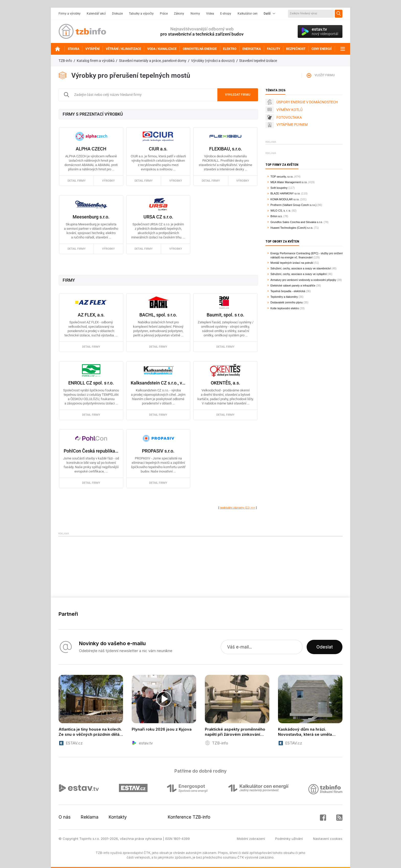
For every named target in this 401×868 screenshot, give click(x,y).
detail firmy (77, 181)
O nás (65, 817)
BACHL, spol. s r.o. (158, 315)
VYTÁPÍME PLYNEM (292, 125)
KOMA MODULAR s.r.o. (285, 199)
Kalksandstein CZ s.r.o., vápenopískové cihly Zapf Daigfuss (158, 383)
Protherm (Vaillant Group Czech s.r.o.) (294, 205)
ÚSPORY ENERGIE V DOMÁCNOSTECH (307, 102)
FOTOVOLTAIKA (289, 117)
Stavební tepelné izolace (258, 61)
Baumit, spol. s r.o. (225, 315)
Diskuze (117, 14)
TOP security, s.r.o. (282, 177)
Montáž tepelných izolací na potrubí (292, 263)
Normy (195, 14)
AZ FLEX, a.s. (91, 315)
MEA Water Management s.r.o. (289, 182)
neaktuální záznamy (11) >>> (238, 508)
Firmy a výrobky (70, 14)
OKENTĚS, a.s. (225, 383)
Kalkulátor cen (248, 14)
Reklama (90, 817)
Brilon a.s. (277, 216)
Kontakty (118, 817)
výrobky (108, 181)
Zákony (179, 14)
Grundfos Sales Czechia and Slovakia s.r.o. (297, 222)
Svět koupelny (279, 188)
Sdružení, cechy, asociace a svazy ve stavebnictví (301, 268)
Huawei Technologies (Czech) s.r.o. (292, 228)
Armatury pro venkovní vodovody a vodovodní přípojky (303, 280)
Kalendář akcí (96, 14)
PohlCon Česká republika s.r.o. (91, 451)
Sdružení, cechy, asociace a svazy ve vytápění (299, 274)
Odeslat (325, 647)
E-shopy (226, 14)
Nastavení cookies (328, 839)
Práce (164, 14)
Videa (210, 14)
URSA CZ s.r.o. (158, 217)
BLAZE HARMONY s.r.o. (286, 193)
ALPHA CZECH (91, 149)
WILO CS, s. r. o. (281, 211)
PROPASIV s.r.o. (158, 451)
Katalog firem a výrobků (96, 61)
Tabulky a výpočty (141, 14)
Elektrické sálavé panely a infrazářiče (293, 285)
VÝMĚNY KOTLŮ (289, 110)
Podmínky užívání (289, 839)
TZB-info (65, 61)
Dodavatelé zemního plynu (287, 302)
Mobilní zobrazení (251, 839)
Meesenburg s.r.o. (91, 217)
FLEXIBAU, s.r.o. (226, 149)
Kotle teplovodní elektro (285, 308)
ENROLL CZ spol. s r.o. (91, 383)
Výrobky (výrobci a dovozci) (213, 61)
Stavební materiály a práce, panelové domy (153, 61)
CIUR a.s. (158, 149)
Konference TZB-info (189, 817)
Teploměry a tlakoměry (284, 297)
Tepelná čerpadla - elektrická (288, 291)
